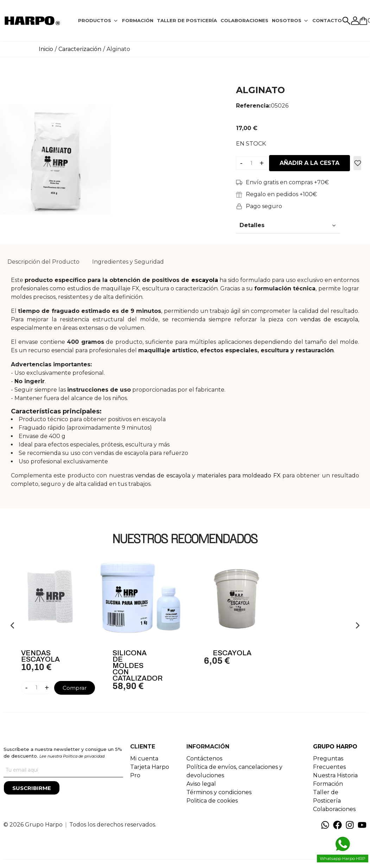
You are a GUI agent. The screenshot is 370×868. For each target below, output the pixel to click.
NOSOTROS (287, 20)
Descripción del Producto (43, 262)
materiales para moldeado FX (239, 475)
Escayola (232, 653)
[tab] (98, 21)
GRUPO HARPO (335, 747)
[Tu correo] (63, 770)
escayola (205, 280)
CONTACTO (327, 20)
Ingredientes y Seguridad (128, 262)
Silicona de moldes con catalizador (138, 666)
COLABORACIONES (244, 20)
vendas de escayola (329, 319)
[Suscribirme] (32, 788)
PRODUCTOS (95, 20)
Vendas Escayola (40, 656)
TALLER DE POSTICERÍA (187, 20)
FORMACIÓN (138, 20)
